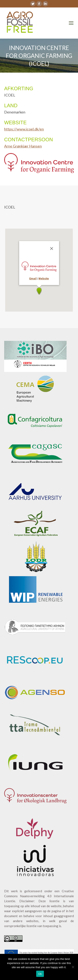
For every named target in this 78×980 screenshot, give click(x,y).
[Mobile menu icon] (71, 23)
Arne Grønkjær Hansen (23, 146)
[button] (39, 291)
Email (33, 279)
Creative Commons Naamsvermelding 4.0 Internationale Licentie (39, 896)
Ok (40, 974)
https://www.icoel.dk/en (24, 129)
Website (44, 279)
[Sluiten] (52, 249)
